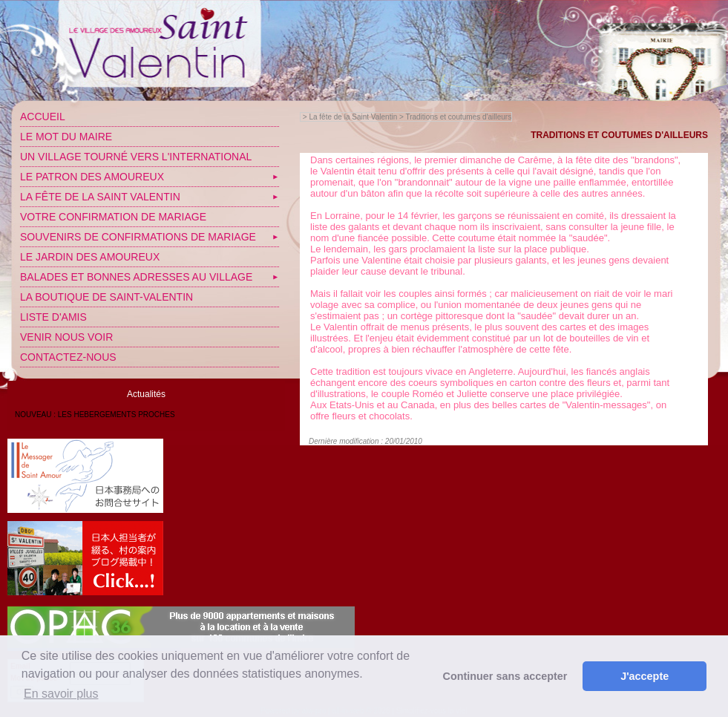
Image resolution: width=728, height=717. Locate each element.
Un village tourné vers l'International (136, 157)
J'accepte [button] (645, 676)
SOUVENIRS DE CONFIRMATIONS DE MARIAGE (138, 237)
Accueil (43, 117)
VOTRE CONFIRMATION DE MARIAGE (113, 217)
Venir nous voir (66, 337)
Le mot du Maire (66, 137)
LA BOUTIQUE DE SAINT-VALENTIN (106, 297)
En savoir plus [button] (61, 694)
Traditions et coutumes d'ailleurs (458, 117)
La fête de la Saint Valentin (100, 197)
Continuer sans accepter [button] (505, 676)
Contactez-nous (68, 357)
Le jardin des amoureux (90, 257)
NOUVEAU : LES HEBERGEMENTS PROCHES (95, 415)
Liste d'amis (53, 317)
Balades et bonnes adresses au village (136, 277)
